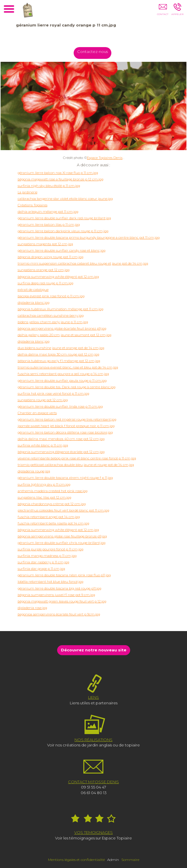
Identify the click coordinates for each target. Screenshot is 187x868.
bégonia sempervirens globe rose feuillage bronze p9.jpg (62, 536)
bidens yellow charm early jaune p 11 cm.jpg (53, 322)
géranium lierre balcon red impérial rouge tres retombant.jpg (67, 419)
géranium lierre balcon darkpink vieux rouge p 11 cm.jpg (63, 231)
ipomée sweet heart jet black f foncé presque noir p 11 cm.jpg (66, 426)
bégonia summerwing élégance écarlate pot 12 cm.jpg (61, 452)
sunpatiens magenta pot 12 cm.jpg (45, 244)
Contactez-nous (95, 52)
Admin (113, 860)
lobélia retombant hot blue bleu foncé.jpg (51, 582)
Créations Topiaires (33, 205)
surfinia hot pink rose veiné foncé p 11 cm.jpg (53, 394)
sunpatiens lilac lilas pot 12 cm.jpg (44, 497)
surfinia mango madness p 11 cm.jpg (47, 556)
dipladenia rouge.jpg (34, 471)
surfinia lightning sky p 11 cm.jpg (44, 484)
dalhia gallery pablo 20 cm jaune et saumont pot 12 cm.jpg (64, 335)
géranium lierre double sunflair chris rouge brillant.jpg (62, 543)
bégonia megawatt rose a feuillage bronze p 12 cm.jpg (61, 179)
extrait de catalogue (33, 290)
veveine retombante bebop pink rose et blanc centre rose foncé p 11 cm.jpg (77, 458)
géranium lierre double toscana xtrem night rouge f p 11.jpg (65, 478)
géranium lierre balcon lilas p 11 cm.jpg (49, 225)
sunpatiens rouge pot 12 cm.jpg (43, 400)
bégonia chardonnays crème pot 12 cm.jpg (52, 504)
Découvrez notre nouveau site (94, 650)
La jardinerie (28, 192)
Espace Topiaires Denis (105, 158)
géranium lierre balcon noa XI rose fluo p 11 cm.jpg (58, 173)
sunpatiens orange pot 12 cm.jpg (44, 270)
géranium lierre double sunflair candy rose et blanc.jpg (62, 250)
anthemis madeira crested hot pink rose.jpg (53, 491)
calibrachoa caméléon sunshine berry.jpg (51, 316)
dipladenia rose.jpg (32, 608)
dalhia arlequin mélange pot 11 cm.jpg (48, 212)
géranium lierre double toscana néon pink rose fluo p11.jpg (64, 575)
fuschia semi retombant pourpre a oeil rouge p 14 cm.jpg (63, 374)
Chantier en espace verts (37, 413)
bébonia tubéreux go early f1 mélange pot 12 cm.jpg (59, 361)
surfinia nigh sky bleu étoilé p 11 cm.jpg (49, 186)
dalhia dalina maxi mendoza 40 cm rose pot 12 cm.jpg (61, 439)
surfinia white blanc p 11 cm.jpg (43, 445)
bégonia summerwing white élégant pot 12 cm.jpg (58, 277)
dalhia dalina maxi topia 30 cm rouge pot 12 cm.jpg (58, 354)
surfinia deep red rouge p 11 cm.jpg (45, 283)
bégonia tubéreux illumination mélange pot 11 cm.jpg (61, 309)
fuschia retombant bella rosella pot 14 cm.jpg (53, 523)
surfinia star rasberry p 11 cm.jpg (43, 562)
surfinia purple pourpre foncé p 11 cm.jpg (51, 549)
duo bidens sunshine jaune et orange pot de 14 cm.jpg (61, 348)
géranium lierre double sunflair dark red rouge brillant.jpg (64, 218)
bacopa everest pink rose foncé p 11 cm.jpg (51, 296)
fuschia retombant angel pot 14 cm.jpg (49, 517)
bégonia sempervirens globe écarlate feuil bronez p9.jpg (62, 328)
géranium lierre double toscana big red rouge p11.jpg (59, 588)
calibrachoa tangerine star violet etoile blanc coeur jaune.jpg (65, 199)
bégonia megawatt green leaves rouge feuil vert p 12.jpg (62, 601)
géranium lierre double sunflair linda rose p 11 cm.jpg (60, 406)
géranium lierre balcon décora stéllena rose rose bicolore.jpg (65, 432)
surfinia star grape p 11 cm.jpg (41, 569)
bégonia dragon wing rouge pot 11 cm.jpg (51, 257)
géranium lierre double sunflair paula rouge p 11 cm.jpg (62, 381)
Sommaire (130, 860)
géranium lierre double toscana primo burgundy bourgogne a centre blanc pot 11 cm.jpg (89, 238)
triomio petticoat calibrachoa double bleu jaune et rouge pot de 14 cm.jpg (76, 465)
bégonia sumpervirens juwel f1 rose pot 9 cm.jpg (56, 595)
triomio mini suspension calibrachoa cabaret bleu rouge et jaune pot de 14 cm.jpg (83, 263)
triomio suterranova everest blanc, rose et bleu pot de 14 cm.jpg (68, 367)
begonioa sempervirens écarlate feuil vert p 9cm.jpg (59, 614)
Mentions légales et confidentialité (76, 860)
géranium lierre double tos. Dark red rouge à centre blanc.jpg (67, 387)
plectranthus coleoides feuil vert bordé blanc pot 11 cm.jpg (63, 510)
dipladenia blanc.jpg (34, 303)
